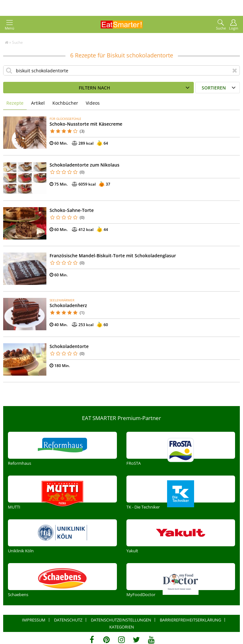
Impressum (34, 620)
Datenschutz (68, 620)
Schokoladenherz (68, 305)
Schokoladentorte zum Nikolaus (84, 165)
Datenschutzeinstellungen (121, 620)
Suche (221, 25)
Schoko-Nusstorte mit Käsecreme (86, 124)
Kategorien (122, 627)
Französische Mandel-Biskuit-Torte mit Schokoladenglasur (113, 256)
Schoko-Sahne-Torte (72, 210)
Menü (10, 25)
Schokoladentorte (69, 346)
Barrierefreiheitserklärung (190, 620)
